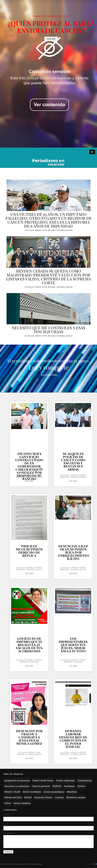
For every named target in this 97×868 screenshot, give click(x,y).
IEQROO (57, 786)
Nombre (7, 815)
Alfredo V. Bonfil (12, 792)
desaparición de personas (17, 781)
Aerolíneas (69, 786)
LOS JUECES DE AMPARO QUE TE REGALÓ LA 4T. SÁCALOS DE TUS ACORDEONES (29, 645)
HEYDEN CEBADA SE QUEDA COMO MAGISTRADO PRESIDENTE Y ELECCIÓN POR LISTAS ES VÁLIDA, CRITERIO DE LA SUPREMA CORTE (49, 277)
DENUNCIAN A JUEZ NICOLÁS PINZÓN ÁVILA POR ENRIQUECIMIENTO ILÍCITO (73, 553)
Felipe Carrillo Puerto (43, 781)
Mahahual (72, 792)
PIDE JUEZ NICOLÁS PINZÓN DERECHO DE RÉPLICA (29, 551)
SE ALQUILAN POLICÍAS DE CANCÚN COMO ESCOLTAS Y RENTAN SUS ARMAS (73, 462)
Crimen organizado (65, 781)
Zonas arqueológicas (54, 792)
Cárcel (8, 803)
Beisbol (28, 797)
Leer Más (29, 481)
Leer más (51, 39)
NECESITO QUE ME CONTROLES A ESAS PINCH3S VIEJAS (48, 330)
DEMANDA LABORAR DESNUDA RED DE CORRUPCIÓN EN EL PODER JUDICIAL (73, 739)
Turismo (81, 786)
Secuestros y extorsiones (17, 786)
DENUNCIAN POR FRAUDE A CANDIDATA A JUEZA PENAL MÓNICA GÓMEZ (29, 737)
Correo (6, 824)
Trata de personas (41, 786)
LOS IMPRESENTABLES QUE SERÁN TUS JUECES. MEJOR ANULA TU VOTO (73, 645)
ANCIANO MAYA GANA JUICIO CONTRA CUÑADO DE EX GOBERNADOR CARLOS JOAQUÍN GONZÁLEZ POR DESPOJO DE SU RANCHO (29, 462)
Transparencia (85, 781)
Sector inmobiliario (32, 792)
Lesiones (59, 797)
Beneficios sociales (76, 797)
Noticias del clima (13, 797)
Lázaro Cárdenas (22, 803)
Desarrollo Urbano (43, 797)
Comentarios (9, 833)
